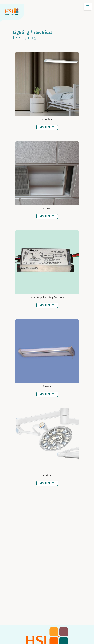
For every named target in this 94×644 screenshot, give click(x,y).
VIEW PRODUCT (47, 127)
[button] (88, 6)
